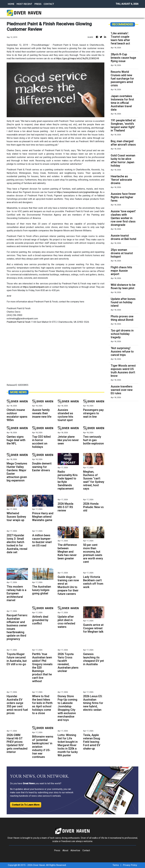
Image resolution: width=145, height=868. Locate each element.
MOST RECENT (24, 4)
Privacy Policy (130, 865)
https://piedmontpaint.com (36, 287)
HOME (11, 4)
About (65, 850)
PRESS (38, 4)
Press (57, 850)
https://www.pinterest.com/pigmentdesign (78, 192)
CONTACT (49, 4)
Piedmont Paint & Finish (19, 322)
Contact (86, 850)
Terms (116, 865)
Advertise (75, 850)
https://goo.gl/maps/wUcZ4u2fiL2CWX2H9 (78, 58)
